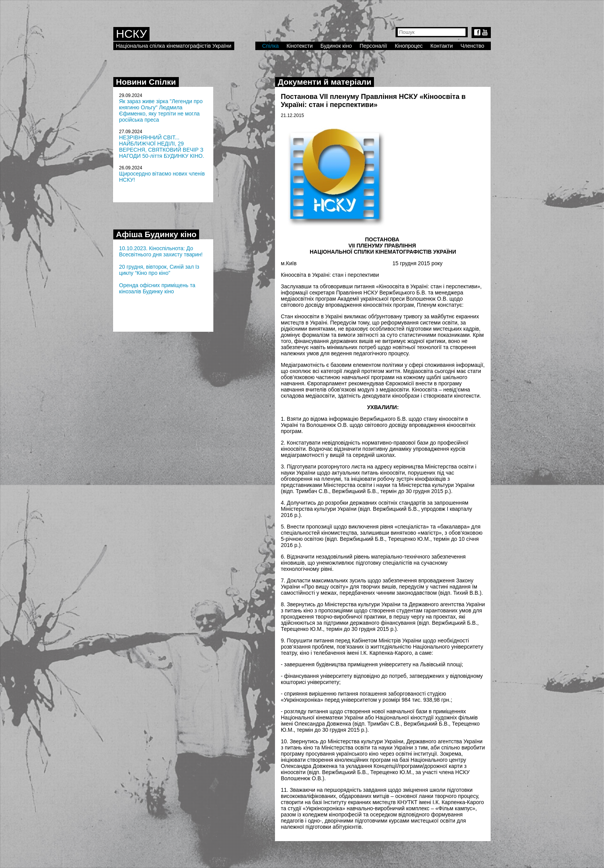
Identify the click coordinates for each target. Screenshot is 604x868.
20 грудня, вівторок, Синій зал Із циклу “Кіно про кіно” (159, 270)
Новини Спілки (146, 82)
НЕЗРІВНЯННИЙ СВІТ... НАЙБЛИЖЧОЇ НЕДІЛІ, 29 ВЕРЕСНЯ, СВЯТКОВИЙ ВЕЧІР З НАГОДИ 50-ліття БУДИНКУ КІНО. (162, 147)
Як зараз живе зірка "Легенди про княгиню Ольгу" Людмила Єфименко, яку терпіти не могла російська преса (161, 110)
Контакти (441, 46)
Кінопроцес (409, 46)
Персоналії (373, 46)
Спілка (270, 46)
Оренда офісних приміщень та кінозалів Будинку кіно (157, 288)
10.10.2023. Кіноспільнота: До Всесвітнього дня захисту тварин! (161, 251)
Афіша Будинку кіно (156, 234)
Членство (473, 46)
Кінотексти (300, 46)
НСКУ (131, 34)
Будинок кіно (336, 46)
